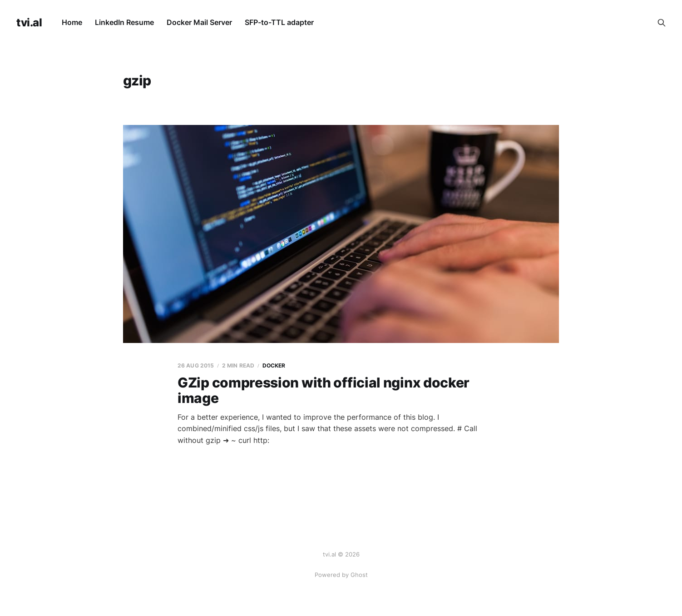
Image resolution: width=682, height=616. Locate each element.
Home (72, 22)
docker (274, 365)
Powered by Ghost (341, 575)
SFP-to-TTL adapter (279, 22)
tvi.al (29, 23)
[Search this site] (662, 23)
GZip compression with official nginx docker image (324, 390)
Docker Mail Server (199, 22)
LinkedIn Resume (124, 22)
